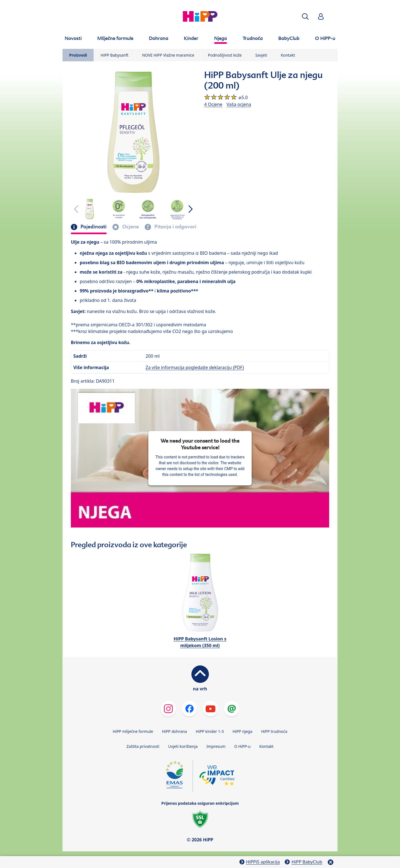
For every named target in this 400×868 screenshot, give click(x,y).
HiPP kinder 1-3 (210, 731)
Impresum (216, 746)
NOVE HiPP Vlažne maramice (168, 55)
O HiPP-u (242, 746)
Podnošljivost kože (225, 55)
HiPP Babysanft (114, 55)
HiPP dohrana (174, 731)
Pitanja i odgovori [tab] (175, 227)
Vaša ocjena (239, 104)
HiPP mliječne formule (133, 731)
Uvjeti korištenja (183, 746)
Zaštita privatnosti (143, 746)
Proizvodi (78, 55)
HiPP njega (242, 731)
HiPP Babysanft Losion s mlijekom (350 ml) (200, 642)
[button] (305, 17)
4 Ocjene (213, 104)
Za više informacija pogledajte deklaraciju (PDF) (195, 367)
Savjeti (261, 55)
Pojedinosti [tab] (93, 227)
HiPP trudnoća (274, 731)
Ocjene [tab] (130, 227)
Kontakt (288, 55)
